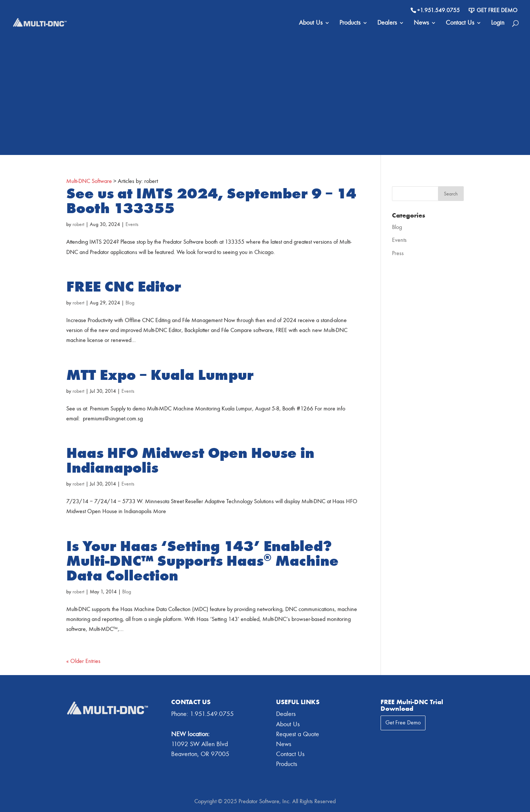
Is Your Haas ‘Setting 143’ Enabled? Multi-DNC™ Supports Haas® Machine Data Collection (202, 561)
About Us (311, 23)
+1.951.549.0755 (438, 10)
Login (498, 23)
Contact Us (460, 23)
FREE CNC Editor (124, 287)
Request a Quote (298, 734)
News (421, 23)
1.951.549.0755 (212, 714)
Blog (130, 303)
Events (132, 224)
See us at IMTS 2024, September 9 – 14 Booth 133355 (211, 201)
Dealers (387, 23)
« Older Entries (83, 661)
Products (350, 23)
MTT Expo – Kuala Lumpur (160, 375)
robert (78, 224)
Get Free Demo (493, 10)
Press (398, 253)
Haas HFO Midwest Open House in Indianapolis (190, 460)
